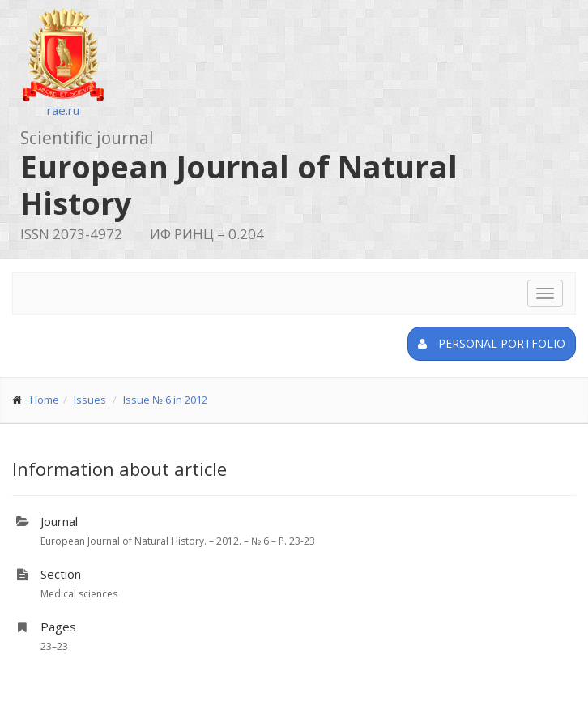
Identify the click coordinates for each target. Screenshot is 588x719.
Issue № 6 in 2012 (165, 400)
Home (45, 400)
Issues (90, 400)
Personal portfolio (492, 343)
